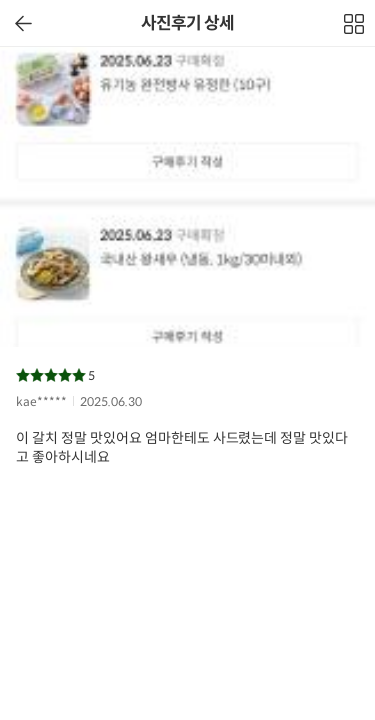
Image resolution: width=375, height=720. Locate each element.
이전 (23, 23)
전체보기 (355, 29)
